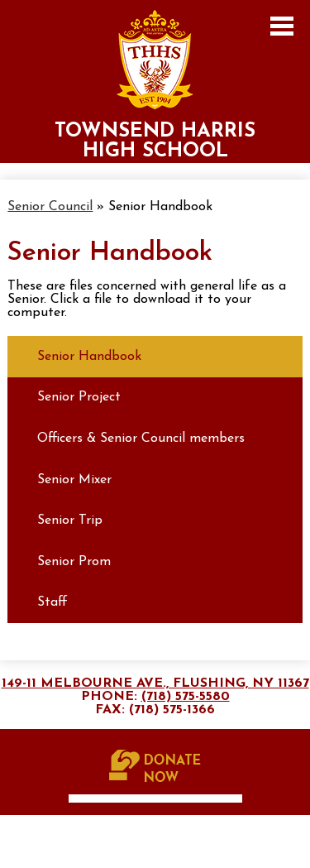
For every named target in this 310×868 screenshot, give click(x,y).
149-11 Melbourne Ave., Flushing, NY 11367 (155, 683)
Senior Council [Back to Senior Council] (50, 207)
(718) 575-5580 (186, 697)
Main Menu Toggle (282, 26)
